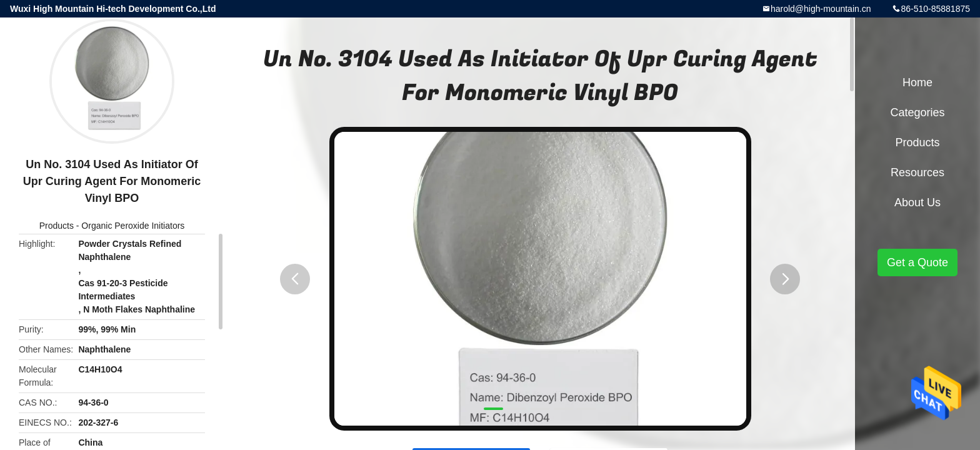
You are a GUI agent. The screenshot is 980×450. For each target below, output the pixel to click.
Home (917, 82)
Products (57, 226)
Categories (917, 112)
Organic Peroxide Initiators (133, 226)
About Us (917, 202)
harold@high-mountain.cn (821, 9)
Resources (917, 172)
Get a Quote (917, 262)
